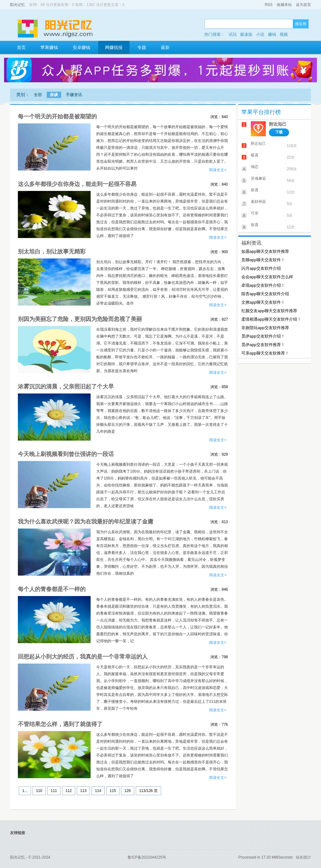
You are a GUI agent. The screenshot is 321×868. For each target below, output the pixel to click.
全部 (38, 95)
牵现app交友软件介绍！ (263, 285)
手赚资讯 (74, 95)
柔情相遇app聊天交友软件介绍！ (271, 319)
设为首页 (303, 5)
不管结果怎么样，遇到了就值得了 (60, 724)
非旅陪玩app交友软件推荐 (265, 328)
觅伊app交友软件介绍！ (263, 336)
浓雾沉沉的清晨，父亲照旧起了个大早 (66, 387)
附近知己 (278, 124)
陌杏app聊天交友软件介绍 (265, 294)
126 (128, 791)
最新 (165, 47)
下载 (279, 132)
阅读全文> (218, 170)
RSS (269, 5)
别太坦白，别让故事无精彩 (52, 252)
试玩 (233, 34)
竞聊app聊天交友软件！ (263, 260)
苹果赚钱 (49, 47)
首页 (21, 47)
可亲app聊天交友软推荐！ (265, 353)
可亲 (255, 213)
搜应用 (301, 24)
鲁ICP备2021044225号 (147, 857)
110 (39, 791)
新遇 (255, 190)
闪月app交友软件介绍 (261, 268)
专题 (142, 47)
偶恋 (255, 167)
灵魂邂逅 (258, 178)
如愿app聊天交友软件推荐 (265, 251)
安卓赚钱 (82, 47)
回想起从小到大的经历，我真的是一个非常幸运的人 (83, 657)
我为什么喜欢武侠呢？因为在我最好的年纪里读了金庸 (86, 522)
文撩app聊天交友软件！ (263, 302)
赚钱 (272, 34)
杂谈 (54, 95)
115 (113, 791)
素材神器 (258, 202)
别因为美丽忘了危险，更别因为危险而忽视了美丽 (80, 319)
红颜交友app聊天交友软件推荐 (269, 311)
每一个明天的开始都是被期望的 (57, 117)
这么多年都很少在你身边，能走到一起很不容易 (77, 184)
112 (69, 791)
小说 (260, 34)
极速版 (246, 34)
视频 (284, 34)
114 (98, 791)
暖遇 (255, 155)
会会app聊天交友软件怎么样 (267, 277)
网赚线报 (114, 47)
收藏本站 (284, 5)
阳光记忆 (18, 5)
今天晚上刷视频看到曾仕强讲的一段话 (66, 454)
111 (54, 791)
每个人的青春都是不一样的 (52, 589)
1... (25, 791)
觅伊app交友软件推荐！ (263, 345)
